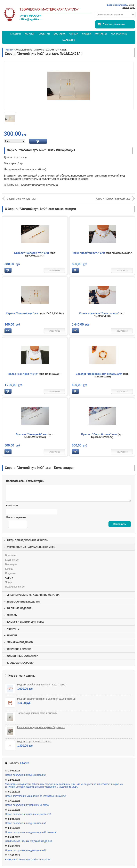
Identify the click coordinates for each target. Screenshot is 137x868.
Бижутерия (11, 564)
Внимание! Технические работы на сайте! (28, 860)
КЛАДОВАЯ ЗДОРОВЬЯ (21, 663)
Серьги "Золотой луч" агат (23, 313)
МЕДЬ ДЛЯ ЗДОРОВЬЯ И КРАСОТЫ (28, 540)
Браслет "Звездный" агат (32, 434)
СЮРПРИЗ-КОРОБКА (19, 649)
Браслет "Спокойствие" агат (99, 434)
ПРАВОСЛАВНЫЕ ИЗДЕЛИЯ (23, 602)
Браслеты (11, 555)
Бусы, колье (12, 560)
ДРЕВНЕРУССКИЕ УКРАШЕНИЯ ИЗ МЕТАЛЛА (33, 595)
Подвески (10, 573)
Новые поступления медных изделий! (26, 775)
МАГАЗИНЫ (69, 40)
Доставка (60, 34)
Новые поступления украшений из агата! (27, 805)
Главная (16, 34)
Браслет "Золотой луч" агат (32, 253)
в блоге (24, 763)
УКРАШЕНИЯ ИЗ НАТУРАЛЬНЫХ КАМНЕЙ (37, 50)
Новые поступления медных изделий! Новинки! (31, 832)
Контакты (101, 34)
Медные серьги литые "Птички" (34, 742)
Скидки (87, 34)
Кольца (9, 569)
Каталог (30, 34)
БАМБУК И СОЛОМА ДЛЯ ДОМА (26, 622)
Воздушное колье (15, 587)
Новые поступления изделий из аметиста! (28, 814)
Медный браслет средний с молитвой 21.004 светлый (46, 699)
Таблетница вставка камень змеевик (37, 713)
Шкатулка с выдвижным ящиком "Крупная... (41, 727)
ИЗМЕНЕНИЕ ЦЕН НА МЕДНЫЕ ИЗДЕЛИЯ (29, 841)
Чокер (8, 582)
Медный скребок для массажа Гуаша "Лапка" (42, 685)
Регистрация (129, 7)
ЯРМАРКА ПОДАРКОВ (20, 642)
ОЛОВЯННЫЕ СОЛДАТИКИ (23, 656)
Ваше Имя (12, 506)
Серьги (64, 50)
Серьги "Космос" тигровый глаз (113, 199)
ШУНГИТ (12, 635)
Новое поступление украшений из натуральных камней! (36, 796)
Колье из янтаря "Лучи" (23, 374)
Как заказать (119, 34)
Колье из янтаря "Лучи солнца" (99, 313)
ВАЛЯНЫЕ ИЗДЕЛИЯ (19, 608)
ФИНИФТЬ (13, 629)
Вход (131, 5)
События (44, 34)
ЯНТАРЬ (12, 615)
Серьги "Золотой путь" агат (22, 199)
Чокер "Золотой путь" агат (89, 253)
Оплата (74, 34)
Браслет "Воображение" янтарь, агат (99, 374)
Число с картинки (16, 517)
